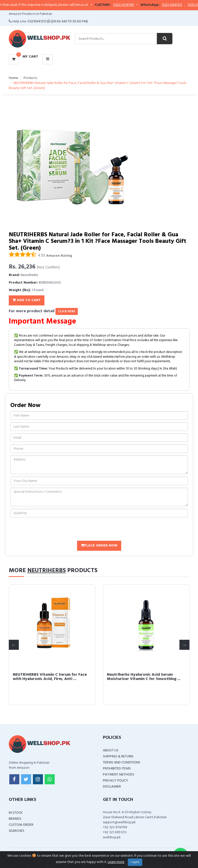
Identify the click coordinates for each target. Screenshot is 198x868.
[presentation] (48, 530)
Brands (15, 819)
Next (184, 645)
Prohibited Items (117, 769)
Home (13, 78)
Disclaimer (112, 787)
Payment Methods (119, 775)
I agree (135, 862)
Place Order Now (99, 546)
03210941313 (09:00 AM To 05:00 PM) (58, 21)
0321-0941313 (182, 5)
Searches (17, 831)
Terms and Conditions (122, 763)
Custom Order (21, 825)
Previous (14, 645)
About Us (111, 750)
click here (67, 311)
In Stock (16, 813)
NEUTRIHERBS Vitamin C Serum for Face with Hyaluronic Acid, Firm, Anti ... (123, 677)
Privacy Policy (116, 781)
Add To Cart (27, 300)
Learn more (116, 862)
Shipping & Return (118, 757)
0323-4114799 (134, 5)
